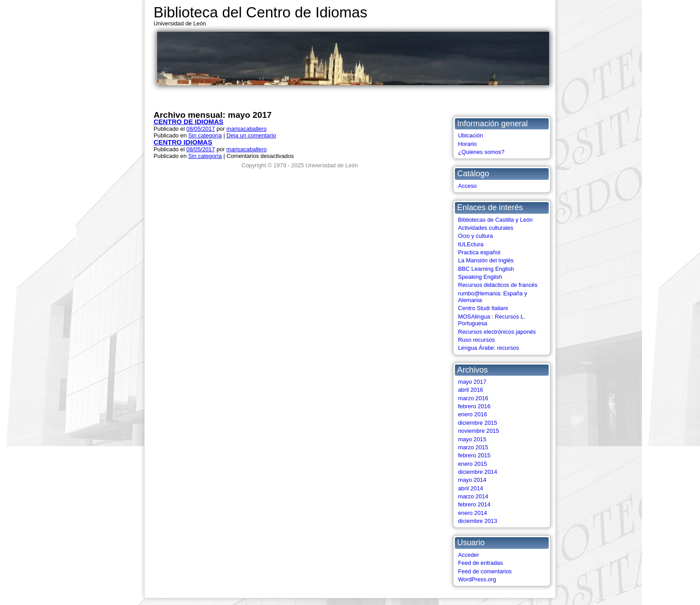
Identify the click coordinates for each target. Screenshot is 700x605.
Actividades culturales (486, 228)
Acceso (467, 186)
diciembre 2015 (478, 423)
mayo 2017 (472, 382)
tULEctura (471, 244)
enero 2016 (473, 414)
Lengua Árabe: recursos (489, 348)
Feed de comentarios (485, 571)
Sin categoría (205, 135)
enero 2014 (473, 513)
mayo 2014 (472, 480)
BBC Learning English (486, 269)
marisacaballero (246, 129)
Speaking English (480, 277)
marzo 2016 (473, 398)
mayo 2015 (472, 439)
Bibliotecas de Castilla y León (495, 220)
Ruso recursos (477, 340)
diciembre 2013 (478, 521)
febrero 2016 (474, 406)
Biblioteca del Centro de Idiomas (260, 12)
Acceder (469, 555)
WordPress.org (477, 579)
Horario (467, 144)
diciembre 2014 (478, 472)
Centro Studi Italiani (483, 308)
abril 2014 (471, 488)
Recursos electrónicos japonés (497, 332)
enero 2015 (473, 464)
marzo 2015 (473, 447)
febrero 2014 (474, 504)
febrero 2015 (474, 455)
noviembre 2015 (479, 431)
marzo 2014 (473, 496)
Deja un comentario (251, 135)
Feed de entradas (480, 563)
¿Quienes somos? (481, 152)
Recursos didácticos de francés (498, 285)
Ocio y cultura (475, 236)
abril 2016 (471, 390)
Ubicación (471, 135)
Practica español (479, 252)
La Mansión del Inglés (486, 260)
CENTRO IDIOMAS (183, 142)
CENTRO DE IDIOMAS (188, 122)
